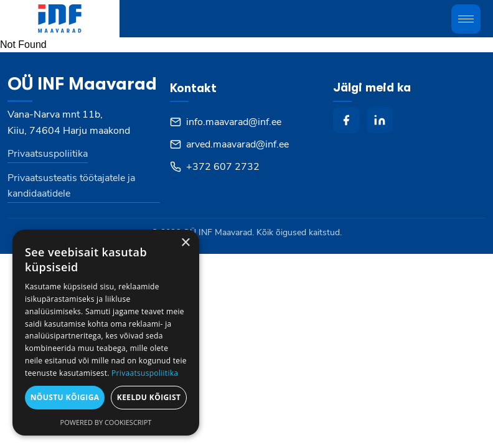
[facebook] (346, 120)
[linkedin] (380, 120)
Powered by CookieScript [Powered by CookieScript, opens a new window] (106, 422)
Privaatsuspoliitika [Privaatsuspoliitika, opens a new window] (145, 373)
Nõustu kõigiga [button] (65, 397)
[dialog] (106, 333)
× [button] (185, 243)
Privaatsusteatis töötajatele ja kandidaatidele (71, 186)
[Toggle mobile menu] (466, 19)
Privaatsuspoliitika (48, 154)
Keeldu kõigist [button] (149, 397)
